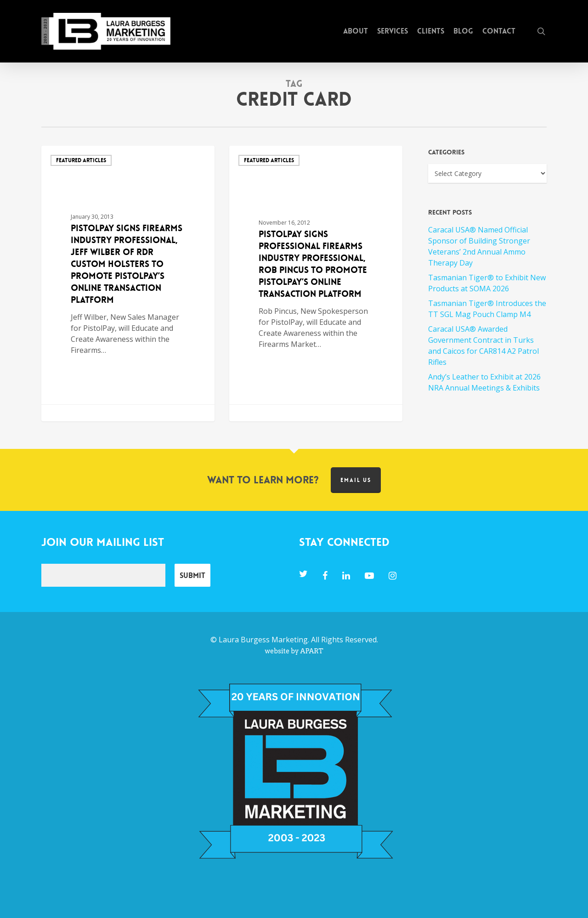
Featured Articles (81, 160)
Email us (356, 480)
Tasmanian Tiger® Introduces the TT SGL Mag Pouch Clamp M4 (487, 309)
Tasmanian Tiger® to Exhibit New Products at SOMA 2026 (487, 283)
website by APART (294, 651)
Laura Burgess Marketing (263, 640)
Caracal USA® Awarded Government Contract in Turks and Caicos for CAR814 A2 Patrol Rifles (483, 346)
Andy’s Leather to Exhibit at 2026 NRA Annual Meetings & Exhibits (484, 382)
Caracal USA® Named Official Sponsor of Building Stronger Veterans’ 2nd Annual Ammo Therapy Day (479, 246)
